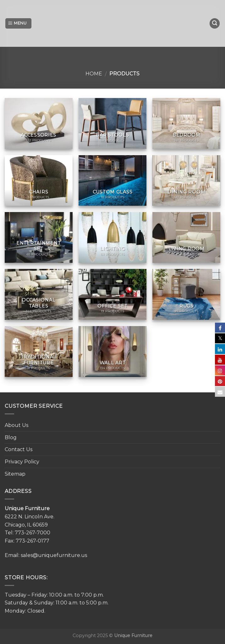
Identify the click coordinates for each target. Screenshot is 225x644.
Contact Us (19, 449)
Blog (11, 437)
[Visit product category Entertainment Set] (39, 237)
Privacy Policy (22, 462)
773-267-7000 (33, 533)
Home (94, 74)
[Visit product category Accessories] (39, 123)
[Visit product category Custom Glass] (112, 181)
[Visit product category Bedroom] (186, 123)
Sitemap (15, 474)
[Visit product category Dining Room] (186, 181)
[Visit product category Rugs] (186, 294)
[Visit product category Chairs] (39, 181)
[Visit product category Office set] (112, 294)
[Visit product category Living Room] (186, 237)
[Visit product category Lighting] (112, 237)
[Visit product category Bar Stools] (112, 123)
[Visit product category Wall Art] (112, 352)
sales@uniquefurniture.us (54, 555)
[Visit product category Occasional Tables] (39, 294)
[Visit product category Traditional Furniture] (39, 352)
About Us (16, 425)
